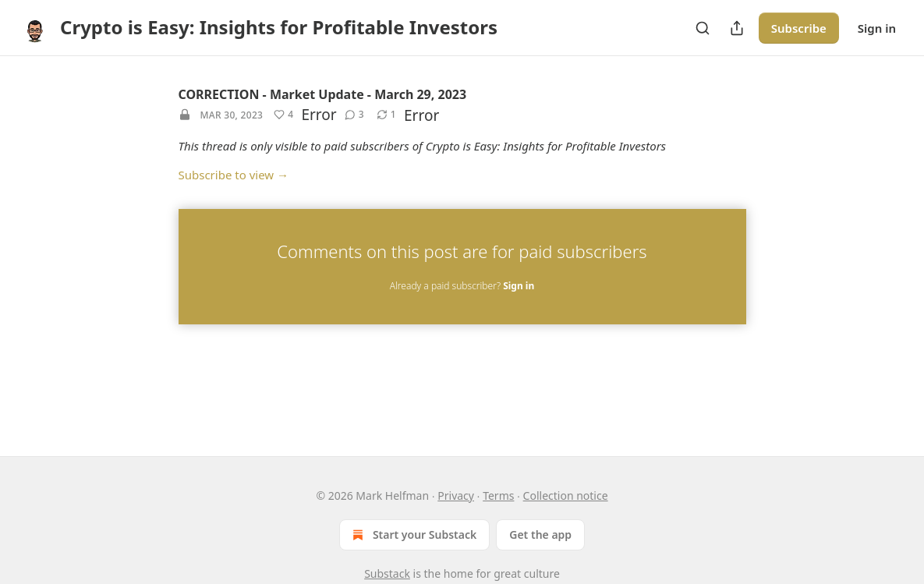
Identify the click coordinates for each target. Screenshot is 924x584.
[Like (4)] (283, 115)
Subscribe (799, 28)
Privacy (456, 496)
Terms (498, 496)
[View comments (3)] (354, 115)
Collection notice (566, 496)
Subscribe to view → (234, 175)
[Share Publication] (737, 28)
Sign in (877, 28)
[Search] (703, 28)
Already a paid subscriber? (462, 286)
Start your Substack (413, 535)
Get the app (540, 534)
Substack (387, 573)
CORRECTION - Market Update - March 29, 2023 (323, 94)
